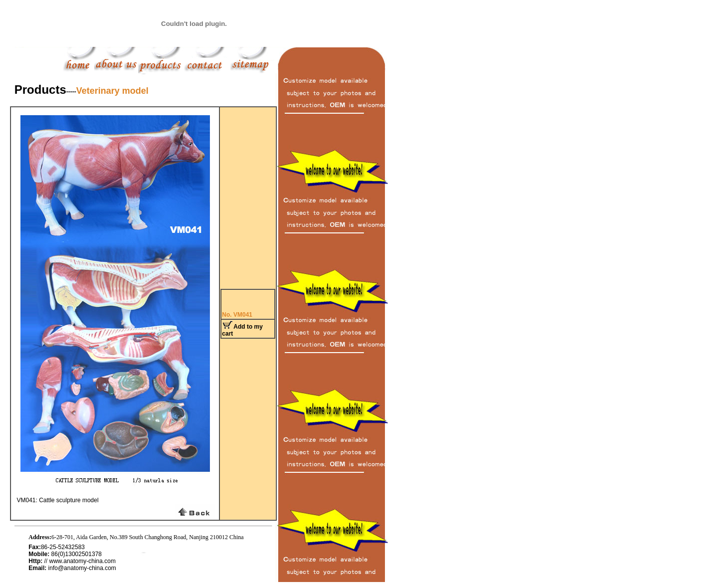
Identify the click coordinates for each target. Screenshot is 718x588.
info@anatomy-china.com (82, 568)
